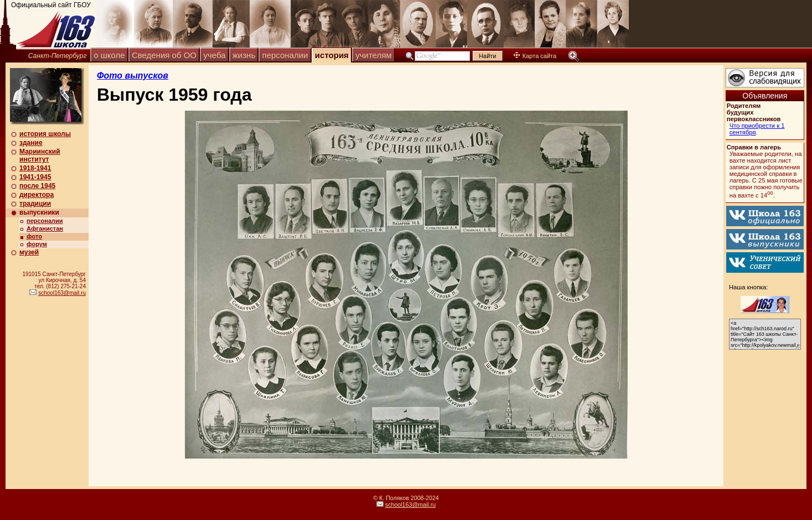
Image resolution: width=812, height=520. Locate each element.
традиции (35, 204)
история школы (45, 134)
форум (37, 244)
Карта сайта (535, 56)
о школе (109, 55)
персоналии (285, 55)
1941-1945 (35, 177)
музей (29, 252)
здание (31, 143)
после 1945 (37, 186)
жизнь (244, 55)
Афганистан (45, 228)
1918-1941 (35, 168)
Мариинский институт (40, 155)
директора (37, 195)
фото (34, 236)
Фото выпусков (133, 76)
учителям (373, 55)
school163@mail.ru (62, 293)
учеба (214, 55)
